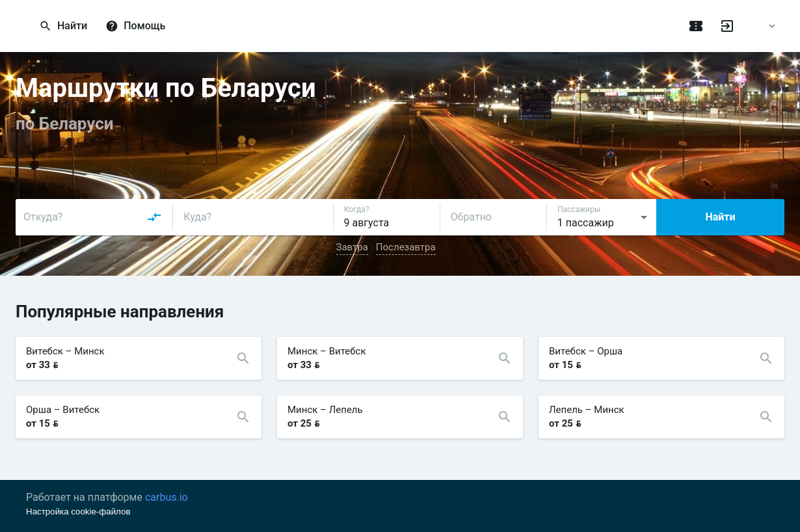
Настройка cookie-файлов (78, 512)
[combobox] (93, 217)
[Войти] (727, 26)
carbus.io (167, 497)
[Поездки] (696, 26)
